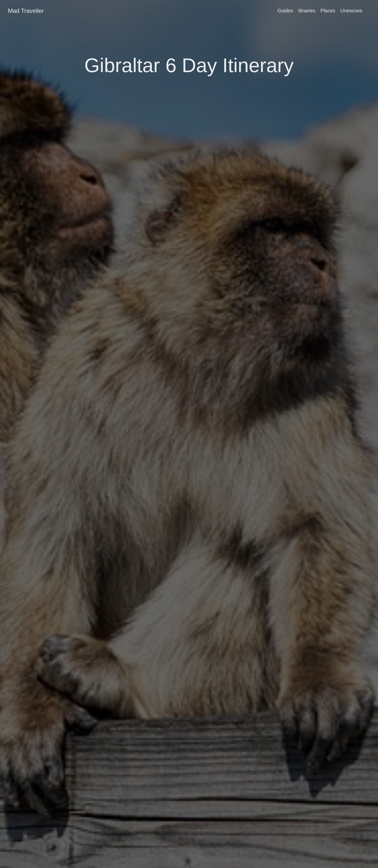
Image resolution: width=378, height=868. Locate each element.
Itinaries (307, 11)
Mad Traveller (26, 11)
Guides (285, 11)
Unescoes (351, 11)
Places (328, 11)
